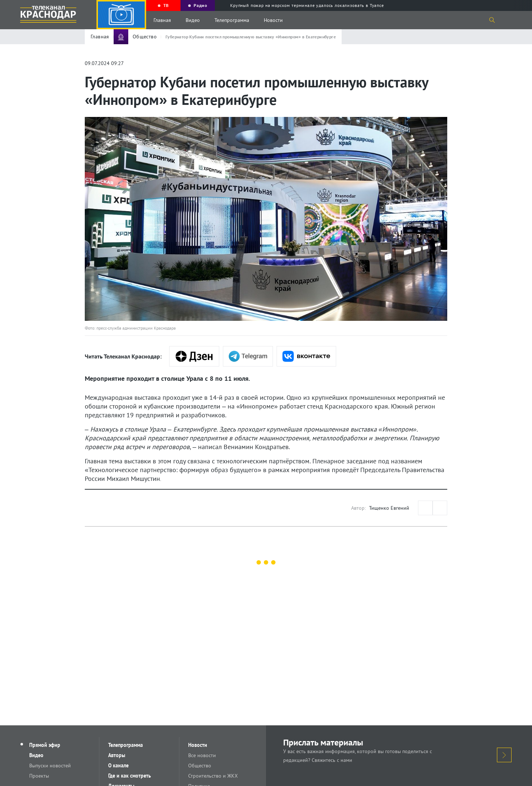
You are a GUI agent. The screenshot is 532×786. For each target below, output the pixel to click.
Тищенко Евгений (389, 508)
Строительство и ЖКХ (213, 776)
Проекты (39, 776)
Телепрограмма (232, 20)
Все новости (202, 755)
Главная (162, 20)
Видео (193, 20)
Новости (273, 20)
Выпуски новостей (50, 766)
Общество (200, 766)
